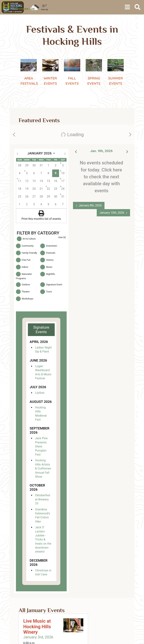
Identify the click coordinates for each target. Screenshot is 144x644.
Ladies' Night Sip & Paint (43, 350)
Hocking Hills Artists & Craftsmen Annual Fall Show (43, 468)
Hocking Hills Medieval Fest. (41, 414)
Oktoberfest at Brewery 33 (43, 499)
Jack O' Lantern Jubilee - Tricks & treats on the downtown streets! (43, 539)
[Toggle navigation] (127, 7)
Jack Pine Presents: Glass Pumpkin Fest (41, 446)
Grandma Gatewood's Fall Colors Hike (43, 515)
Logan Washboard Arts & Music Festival (43, 372)
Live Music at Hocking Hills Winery (37, 627)
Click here (112, 170)
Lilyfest (40, 393)
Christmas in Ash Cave (43, 572)
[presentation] (14, 135)
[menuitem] (13, 7)
